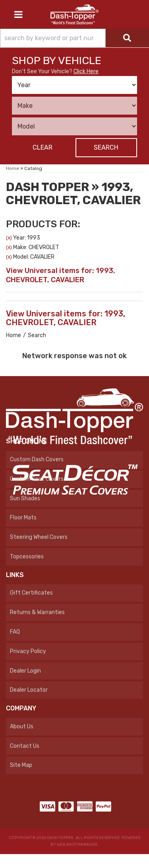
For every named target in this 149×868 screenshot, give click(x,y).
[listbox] (74, 85)
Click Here (86, 71)
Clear (43, 147)
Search (106, 147)
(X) (9, 238)
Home (14, 335)
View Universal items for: (61, 275)
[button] (74, 38)
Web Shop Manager (77, 845)
